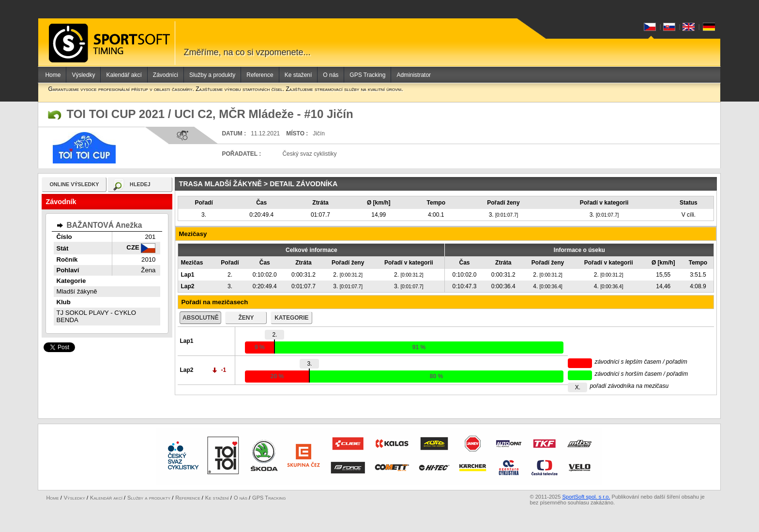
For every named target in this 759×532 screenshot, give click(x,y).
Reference (260, 75)
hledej (140, 184)
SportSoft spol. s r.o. (586, 502)
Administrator (414, 75)
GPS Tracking (367, 75)
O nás (331, 75)
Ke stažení (298, 75)
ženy (246, 318)
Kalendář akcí (124, 75)
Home (53, 75)
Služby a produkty (212, 75)
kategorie (291, 318)
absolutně (201, 318)
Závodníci (166, 75)
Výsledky (83, 75)
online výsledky (74, 184)
